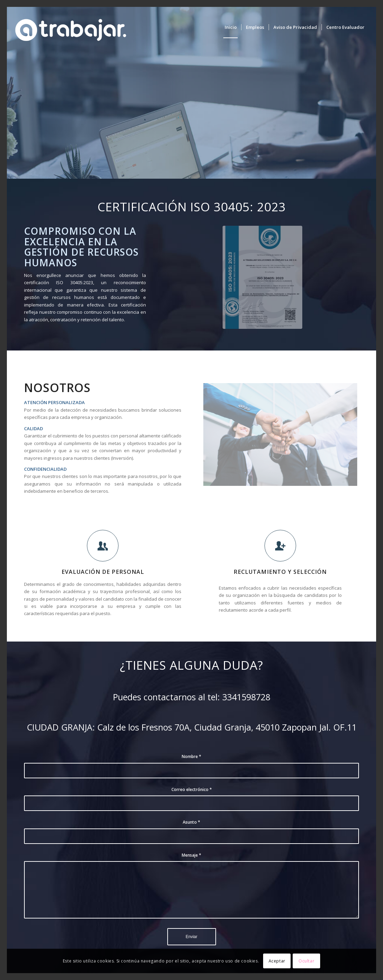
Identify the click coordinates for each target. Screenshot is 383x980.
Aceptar (277, 961)
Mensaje (191, 855)
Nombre (191, 756)
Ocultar (306, 961)
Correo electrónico (192, 789)
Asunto (191, 822)
